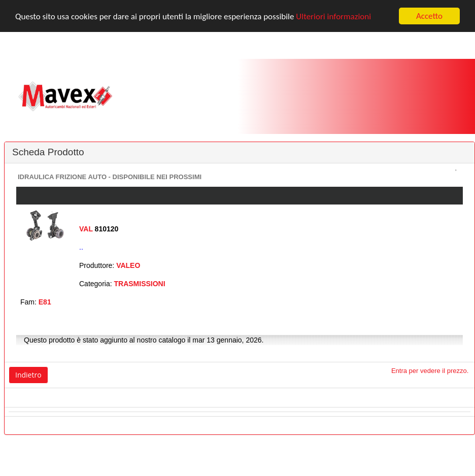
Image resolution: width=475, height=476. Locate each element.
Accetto (429, 16)
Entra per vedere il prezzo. (430, 371)
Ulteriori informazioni (333, 16)
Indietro (28, 375)
